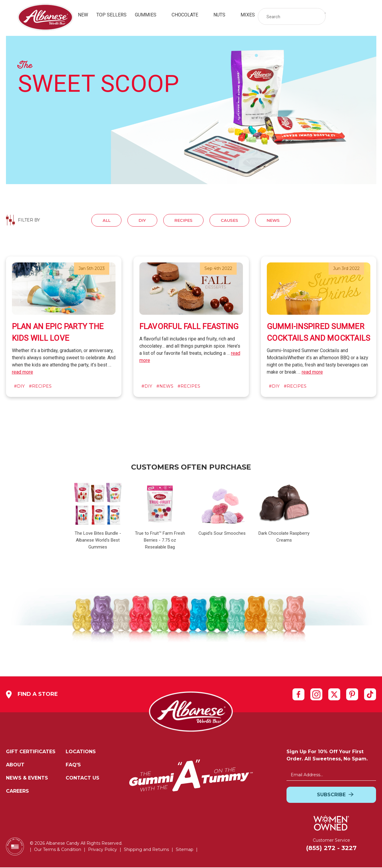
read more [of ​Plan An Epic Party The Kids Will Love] (23, 373)
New (83, 15)
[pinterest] (352, 695)
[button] (318, 16)
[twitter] (334, 695)
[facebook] (298, 695)
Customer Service (331, 841)
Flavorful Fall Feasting (189, 327)
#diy (19, 387)
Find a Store (32, 695)
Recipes (183, 220)
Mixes (251, 15)
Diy (139, 220)
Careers (17, 792)
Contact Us (83, 778)
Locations (81, 752)
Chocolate (188, 15)
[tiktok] (370, 695)
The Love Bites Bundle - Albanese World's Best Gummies (98, 541)
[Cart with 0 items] (369, 16)
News (279, 220)
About (15, 765)
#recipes (40, 387)
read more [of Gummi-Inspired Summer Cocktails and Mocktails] (312, 373)
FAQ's (73, 765)
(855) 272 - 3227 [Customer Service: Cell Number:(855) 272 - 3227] (331, 849)
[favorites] (353, 16)
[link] (353, 16)
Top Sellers (111, 15)
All (101, 220)
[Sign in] (337, 16)
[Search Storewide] (292, 16)
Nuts (223, 15)
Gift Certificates (31, 752)
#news (165, 387)
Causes (232, 220)
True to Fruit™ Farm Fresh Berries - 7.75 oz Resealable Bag (160, 541)
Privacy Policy (103, 850)
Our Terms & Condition (58, 850)
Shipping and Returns (146, 850)
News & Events (27, 778)
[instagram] (316, 695)
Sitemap (185, 850)
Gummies (149, 15)
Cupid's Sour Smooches (222, 534)
